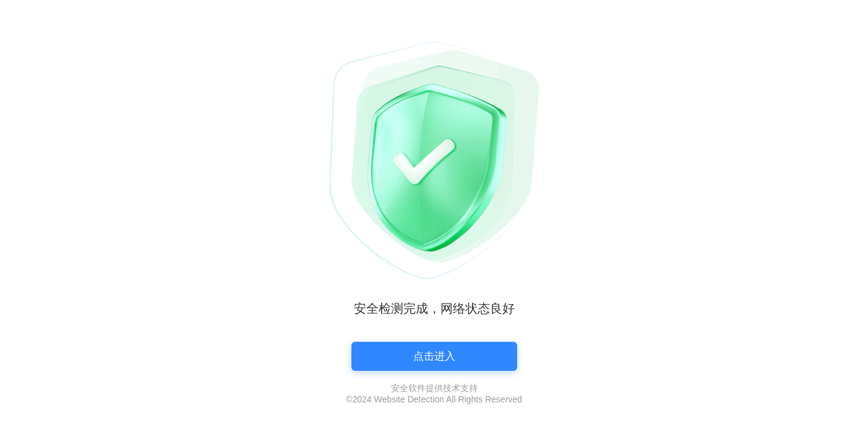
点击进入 (434, 356)
